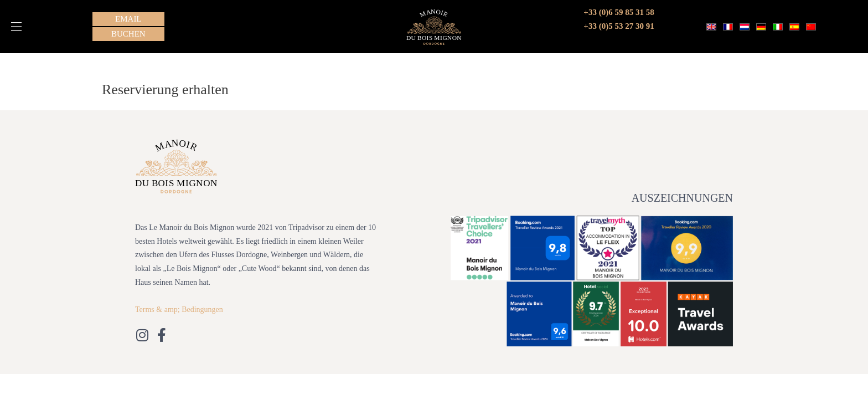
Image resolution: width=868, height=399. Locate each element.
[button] (16, 27)
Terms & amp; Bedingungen (179, 310)
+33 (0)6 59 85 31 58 (619, 12)
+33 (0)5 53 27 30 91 (619, 26)
